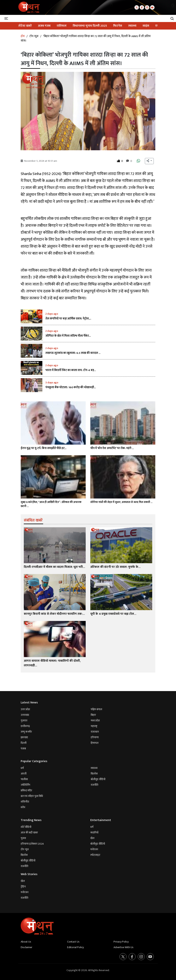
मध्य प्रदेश (95, 721)
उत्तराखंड (25, 715)
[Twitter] (137, 7)
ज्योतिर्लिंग (25, 785)
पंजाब (23, 749)
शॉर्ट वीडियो (26, 827)
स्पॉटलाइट (95, 855)
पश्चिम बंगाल (96, 709)
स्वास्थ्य (94, 768)
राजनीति (94, 785)
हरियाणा (95, 737)
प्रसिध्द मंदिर (26, 790)
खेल (92, 838)
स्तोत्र (23, 807)
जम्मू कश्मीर (26, 732)
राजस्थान (95, 732)
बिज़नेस (94, 774)
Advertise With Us (123, 947)
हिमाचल (95, 743)
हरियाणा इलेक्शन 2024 (32, 844)
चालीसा (24, 779)
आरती (24, 774)
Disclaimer (26, 947)
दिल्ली (24, 743)
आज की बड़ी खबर (29, 833)
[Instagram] (147, 7)
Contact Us (73, 942)
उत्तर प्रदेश (25, 709)
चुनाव (23, 838)
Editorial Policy (75, 947)
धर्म (22, 768)
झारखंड (24, 737)
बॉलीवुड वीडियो (98, 779)
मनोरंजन (94, 849)
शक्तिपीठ (25, 802)
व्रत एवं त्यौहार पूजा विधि (32, 796)
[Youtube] (153, 7)
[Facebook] (142, 7)
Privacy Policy (121, 942)
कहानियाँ (94, 833)
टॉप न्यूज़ (34, 36)
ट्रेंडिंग (23, 887)
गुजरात (24, 721)
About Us (26, 942)
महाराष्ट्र (94, 726)
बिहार (93, 715)
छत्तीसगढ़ (25, 726)
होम (23, 36)
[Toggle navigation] (7, 18)
